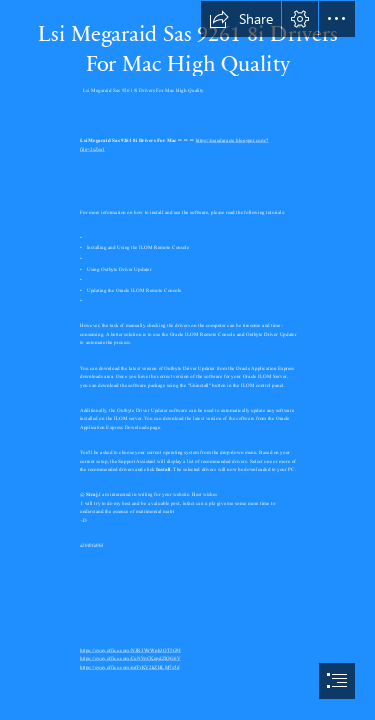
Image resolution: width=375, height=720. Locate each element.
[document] (187, 360)
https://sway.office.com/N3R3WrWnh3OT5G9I (130, 650)
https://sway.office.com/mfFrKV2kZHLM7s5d (129, 667)
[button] (241, 19)
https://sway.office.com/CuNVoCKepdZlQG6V (130, 658)
